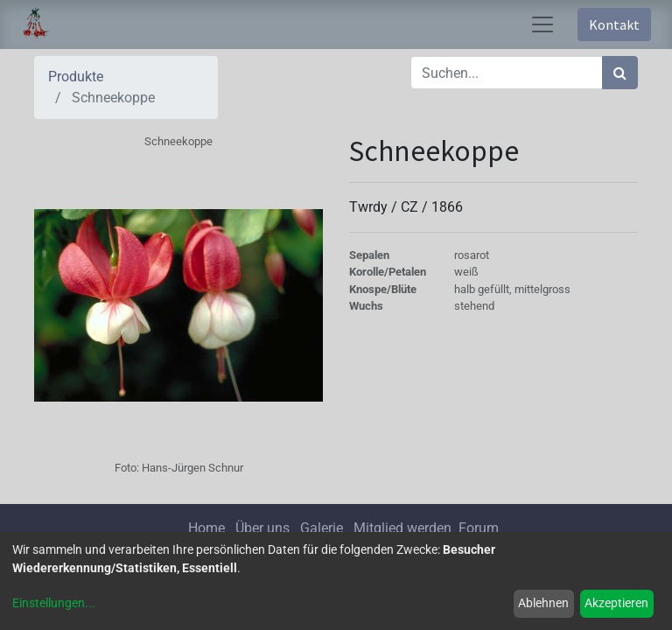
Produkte (76, 77)
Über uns (262, 528)
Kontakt (614, 24)
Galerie (322, 528)
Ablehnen (543, 603)
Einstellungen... (54, 603)
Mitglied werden (404, 528)
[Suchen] (620, 73)
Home (206, 528)
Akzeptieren (616, 603)
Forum (479, 528)
